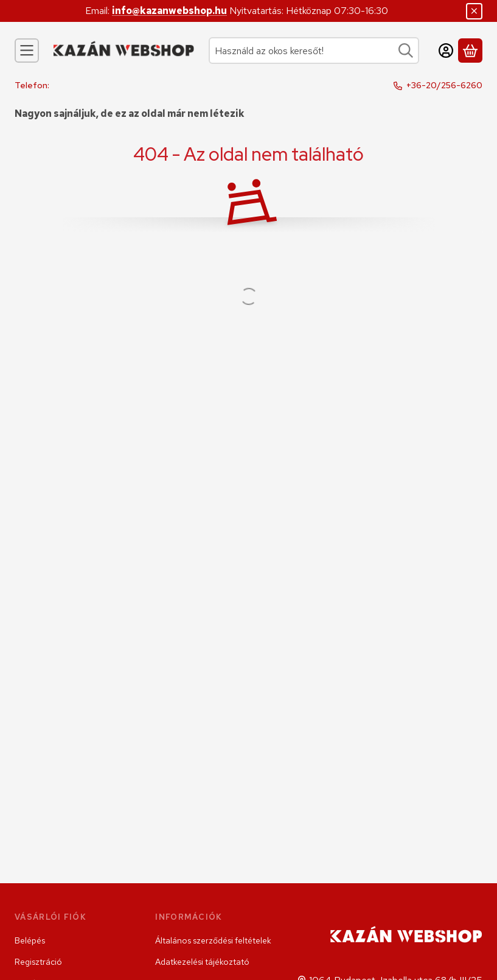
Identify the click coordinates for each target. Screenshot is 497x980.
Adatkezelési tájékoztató (202, 962)
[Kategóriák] (27, 51)
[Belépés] (446, 51)
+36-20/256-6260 (444, 85)
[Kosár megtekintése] (470, 51)
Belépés (30, 940)
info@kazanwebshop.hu (169, 11)
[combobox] (314, 51)
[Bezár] (474, 11)
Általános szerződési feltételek (213, 940)
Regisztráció (38, 962)
